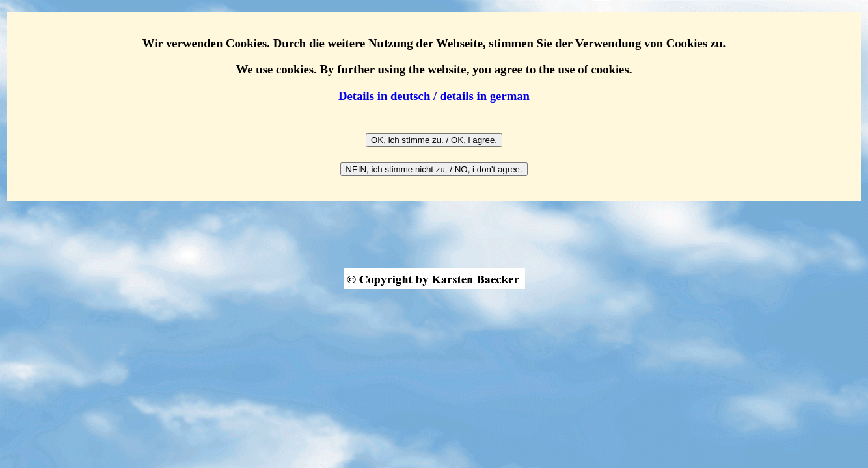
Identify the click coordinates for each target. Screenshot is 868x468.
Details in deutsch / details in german (434, 96)
